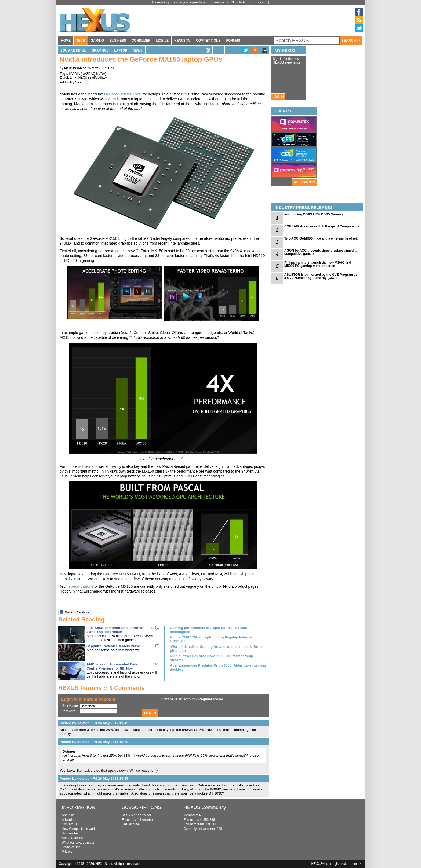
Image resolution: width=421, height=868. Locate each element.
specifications (81, 586)
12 (153, 628)
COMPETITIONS (208, 41)
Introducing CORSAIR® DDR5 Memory (314, 214)
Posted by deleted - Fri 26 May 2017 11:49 (94, 723)
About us (68, 815)
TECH (81, 41)
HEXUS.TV (182, 41)
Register (205, 699)
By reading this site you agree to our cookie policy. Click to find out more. (209, 2)
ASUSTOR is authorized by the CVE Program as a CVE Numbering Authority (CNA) (321, 276)
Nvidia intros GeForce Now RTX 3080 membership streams (211, 658)
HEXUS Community (205, 807)
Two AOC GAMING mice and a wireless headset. (321, 238)
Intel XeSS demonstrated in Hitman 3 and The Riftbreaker (115, 630)
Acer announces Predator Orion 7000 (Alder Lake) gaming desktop (218, 667)
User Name (70, 706)
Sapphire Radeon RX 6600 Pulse (113, 646)
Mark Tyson (73, 68)
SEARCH (351, 41)
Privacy (67, 852)
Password (69, 711)
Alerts (135, 815)
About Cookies (72, 838)
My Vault (76, 82)
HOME (66, 41)
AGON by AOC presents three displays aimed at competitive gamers (321, 252)
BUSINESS (118, 41)
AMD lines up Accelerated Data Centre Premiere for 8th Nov (112, 666)
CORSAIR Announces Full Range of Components (322, 226)
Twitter (146, 815)
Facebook (129, 820)
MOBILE (162, 41)
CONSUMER (141, 41)
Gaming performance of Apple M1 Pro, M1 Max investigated (208, 630)
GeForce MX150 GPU (123, 94)
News (138, 50)
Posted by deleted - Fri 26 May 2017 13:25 (94, 779)
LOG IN (278, 97)
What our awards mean (78, 843)
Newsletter (146, 820)
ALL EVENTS (305, 182)
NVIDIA (74, 74)
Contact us (69, 824)
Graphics (100, 50)
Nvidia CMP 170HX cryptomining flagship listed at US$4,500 (211, 639)
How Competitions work (79, 829)
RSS (125, 815)
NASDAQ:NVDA (93, 74)
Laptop (121, 50)
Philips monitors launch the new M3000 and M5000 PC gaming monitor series (318, 264)
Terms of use (71, 847)
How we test (70, 833)
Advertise (68, 820)
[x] (267, 2)
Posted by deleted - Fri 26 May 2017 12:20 (94, 742)
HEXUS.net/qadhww (93, 78)
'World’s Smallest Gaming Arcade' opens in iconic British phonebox (217, 649)
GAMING (97, 41)
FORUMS (233, 41)
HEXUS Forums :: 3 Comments (101, 688)
